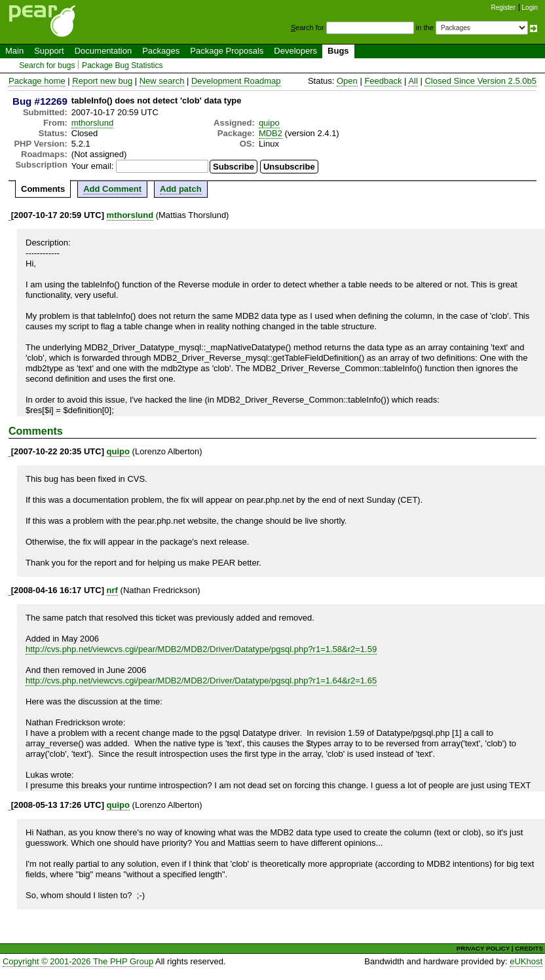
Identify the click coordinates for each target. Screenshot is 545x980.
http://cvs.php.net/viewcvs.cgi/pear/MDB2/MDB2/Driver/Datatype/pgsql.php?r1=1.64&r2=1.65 (201, 681)
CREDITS (529, 948)
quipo (269, 123)
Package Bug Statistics (122, 65)
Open (347, 81)
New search (162, 81)
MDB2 (271, 133)
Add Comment (112, 189)
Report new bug (102, 81)
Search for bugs (47, 65)
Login (530, 8)
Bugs (338, 51)
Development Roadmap (236, 81)
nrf (112, 590)
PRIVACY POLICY (483, 948)
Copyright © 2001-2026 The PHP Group (78, 961)
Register (503, 8)
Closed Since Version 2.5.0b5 (480, 81)
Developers (295, 51)
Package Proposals (227, 51)
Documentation (103, 51)
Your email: (93, 166)
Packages (161, 51)
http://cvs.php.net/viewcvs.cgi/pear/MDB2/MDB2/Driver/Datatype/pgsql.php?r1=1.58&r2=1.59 (201, 649)
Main (14, 51)
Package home (37, 81)
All (413, 81)
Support (49, 51)
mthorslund (92, 123)
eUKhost (526, 961)
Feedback (383, 81)
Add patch (181, 189)
